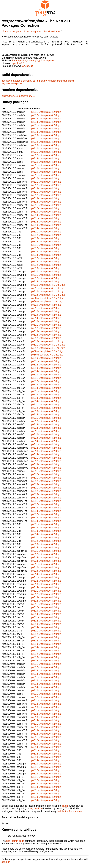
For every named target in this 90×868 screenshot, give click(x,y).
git (32, 68)
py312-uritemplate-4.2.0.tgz (46, 118)
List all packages (52, 32)
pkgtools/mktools (66, 83)
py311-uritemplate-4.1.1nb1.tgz (48, 290)
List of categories (32, 32)
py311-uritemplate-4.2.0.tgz (46, 114)
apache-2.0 (18, 66)
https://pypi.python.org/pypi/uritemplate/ (33, 63)
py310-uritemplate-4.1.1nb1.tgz (48, 287)
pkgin (65, 808)
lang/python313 (10, 98)
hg (28, 68)
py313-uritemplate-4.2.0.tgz (46, 121)
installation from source (69, 814)
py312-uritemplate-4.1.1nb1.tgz (48, 294)
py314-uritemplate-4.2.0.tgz (46, 124)
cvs (23, 68)
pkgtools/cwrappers (12, 86)
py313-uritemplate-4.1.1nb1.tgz (48, 297)
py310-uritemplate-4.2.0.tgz (46, 137)
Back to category (12, 32)
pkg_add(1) (36, 811)
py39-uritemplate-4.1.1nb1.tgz (47, 304)
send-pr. (6, 864)
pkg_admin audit (15, 843)
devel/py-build (30, 83)
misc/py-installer (47, 83)
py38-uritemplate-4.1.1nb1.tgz (47, 300)
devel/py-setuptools (12, 83)
